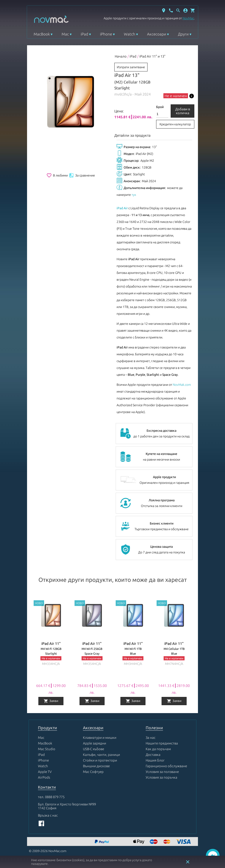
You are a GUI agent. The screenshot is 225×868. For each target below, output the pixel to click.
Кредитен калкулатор (175, 124)
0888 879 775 (55, 797)
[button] (185, 10)
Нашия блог (155, 760)
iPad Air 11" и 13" (152, 56)
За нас (151, 738)
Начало (121, 56)
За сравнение (82, 175)
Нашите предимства (162, 743)
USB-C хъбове (94, 749)
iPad (84, 34)
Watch (130, 34)
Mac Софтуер (93, 772)
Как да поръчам (158, 749)
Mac (65, 34)
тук (134, 195)
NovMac (188, 18)
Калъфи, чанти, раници (101, 755)
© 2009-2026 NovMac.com (48, 851)
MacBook (42, 34)
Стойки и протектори (100, 760)
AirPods (44, 777)
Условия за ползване (162, 772)
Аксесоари (157, 34)
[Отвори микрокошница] (193, 10)
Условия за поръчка (161, 777)
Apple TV (45, 772)
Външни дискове (96, 766)
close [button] (188, 862)
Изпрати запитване (131, 67)
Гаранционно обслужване (166, 766)
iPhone (106, 34)
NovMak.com (182, 385)
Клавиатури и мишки (100, 738)
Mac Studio (47, 749)
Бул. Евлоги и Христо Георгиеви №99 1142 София (67, 806)
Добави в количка (183, 111)
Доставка (153, 755)
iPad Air (122, 208)
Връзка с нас (48, 815)
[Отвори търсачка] (178, 10)
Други (183, 34)
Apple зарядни (95, 743)
